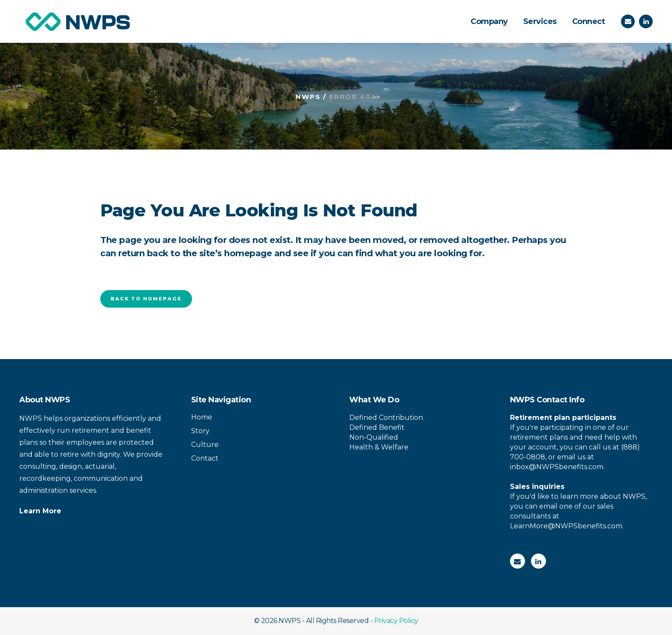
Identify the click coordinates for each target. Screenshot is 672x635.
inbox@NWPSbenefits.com (557, 467)
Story (200, 431)
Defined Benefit (377, 427)
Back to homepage (146, 299)
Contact (205, 458)
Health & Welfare (379, 447)
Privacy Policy (396, 621)
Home (202, 417)
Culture (205, 445)
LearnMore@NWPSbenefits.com (566, 526)
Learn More (40, 511)
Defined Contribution (386, 418)
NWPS (308, 97)
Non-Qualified (374, 437)
